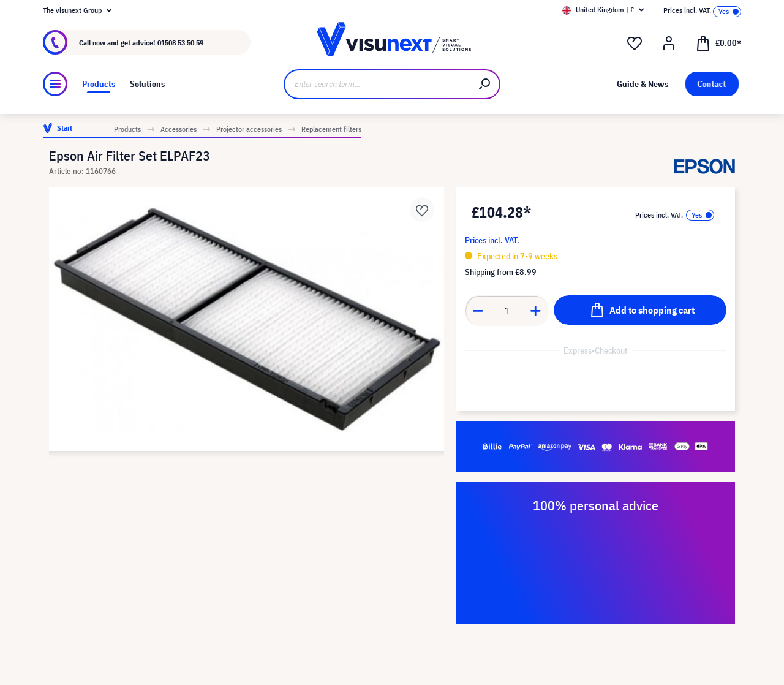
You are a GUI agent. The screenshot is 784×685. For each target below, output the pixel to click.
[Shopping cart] (718, 42)
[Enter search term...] (377, 84)
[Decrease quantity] (478, 311)
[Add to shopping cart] (640, 310)
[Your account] (669, 44)
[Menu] (55, 84)
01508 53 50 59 (180, 43)
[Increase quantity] (536, 311)
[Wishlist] (635, 44)
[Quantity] (507, 311)
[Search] (485, 84)
